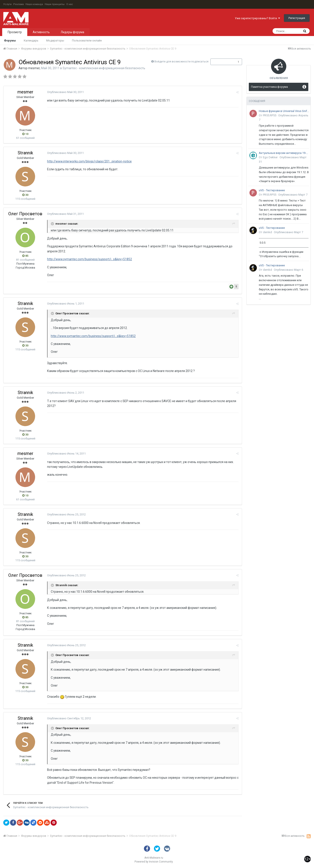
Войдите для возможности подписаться (181, 61)
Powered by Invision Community (154, 862)
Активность (41, 32)
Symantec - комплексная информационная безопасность (104, 68)
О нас (70, 4)
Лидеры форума (72, 32)
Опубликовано (65, 92)
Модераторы (55, 40)
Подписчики (222, 62)
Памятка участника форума (269, 87)
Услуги (7, 4)
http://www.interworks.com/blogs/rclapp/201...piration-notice (89, 161)
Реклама (19, 4)
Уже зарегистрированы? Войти (257, 18)
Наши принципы (55, 4)
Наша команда (34, 4)
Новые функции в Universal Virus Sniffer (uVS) (284, 111)
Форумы (10, 40)
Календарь (31, 40)
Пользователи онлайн (87, 40)
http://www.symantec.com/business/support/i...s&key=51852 (90, 259)
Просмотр (15, 32)
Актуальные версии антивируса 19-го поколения (284, 153)
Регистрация (297, 18)
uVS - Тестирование (272, 190)
